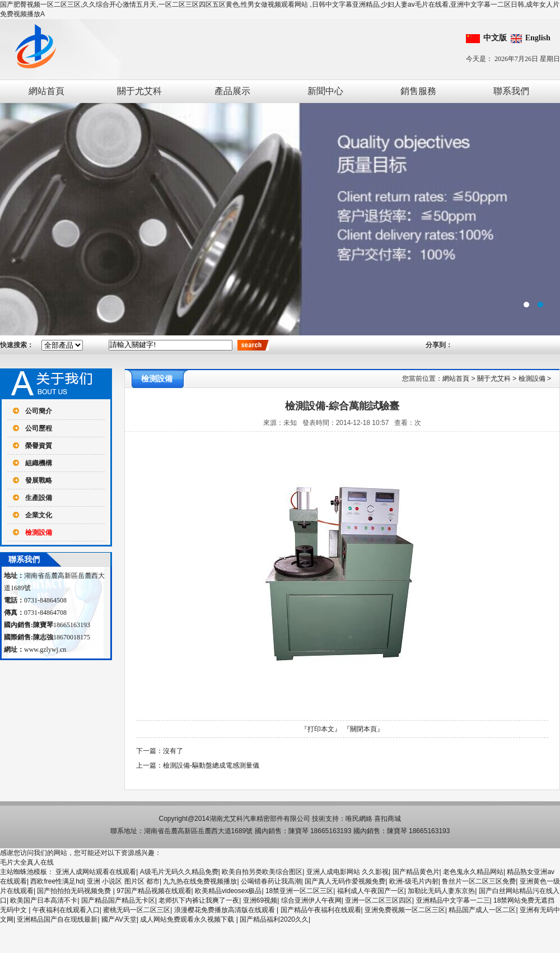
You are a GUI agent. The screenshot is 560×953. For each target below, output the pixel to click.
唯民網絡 (359, 819)
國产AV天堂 (119, 919)
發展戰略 (39, 480)
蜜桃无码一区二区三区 (137, 910)
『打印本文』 (321, 729)
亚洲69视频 (260, 900)
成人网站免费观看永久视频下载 (188, 919)
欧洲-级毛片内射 (414, 881)
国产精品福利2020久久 (274, 919)
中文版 (495, 38)
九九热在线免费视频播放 (200, 881)
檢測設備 (39, 532)
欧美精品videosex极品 (228, 891)
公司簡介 (39, 411)
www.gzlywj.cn (45, 650)
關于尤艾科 (139, 91)
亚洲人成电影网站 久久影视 (347, 872)
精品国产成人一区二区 (482, 910)
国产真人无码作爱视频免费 (345, 881)
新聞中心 (325, 91)
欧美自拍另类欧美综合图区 (262, 872)
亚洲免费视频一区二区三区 (405, 910)
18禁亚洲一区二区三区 (299, 891)
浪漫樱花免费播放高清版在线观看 (225, 910)
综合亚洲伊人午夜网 (311, 900)
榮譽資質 (39, 446)
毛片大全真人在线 (27, 862)
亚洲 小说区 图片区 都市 (123, 881)
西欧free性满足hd (57, 881)
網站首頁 (46, 91)
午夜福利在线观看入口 (66, 910)
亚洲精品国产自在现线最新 (57, 919)
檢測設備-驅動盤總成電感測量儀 (211, 765)
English (538, 38)
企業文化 (39, 515)
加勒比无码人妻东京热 (441, 891)
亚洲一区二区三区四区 (379, 900)
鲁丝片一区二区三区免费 (479, 881)
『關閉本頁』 (363, 729)
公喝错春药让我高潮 (271, 881)
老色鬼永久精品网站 (473, 872)
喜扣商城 (388, 819)
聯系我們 (511, 91)
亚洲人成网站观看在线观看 (96, 872)
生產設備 (39, 498)
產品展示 (232, 91)
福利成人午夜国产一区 (371, 891)
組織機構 (39, 463)
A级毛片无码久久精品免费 (179, 872)
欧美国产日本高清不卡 (44, 900)
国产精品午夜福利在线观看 (321, 910)
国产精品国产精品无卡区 (118, 900)
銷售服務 (418, 91)
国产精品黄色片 (416, 872)
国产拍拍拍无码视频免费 (75, 891)
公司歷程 (39, 428)
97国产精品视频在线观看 (154, 891)
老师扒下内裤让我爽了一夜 (199, 900)
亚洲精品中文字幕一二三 (453, 900)
